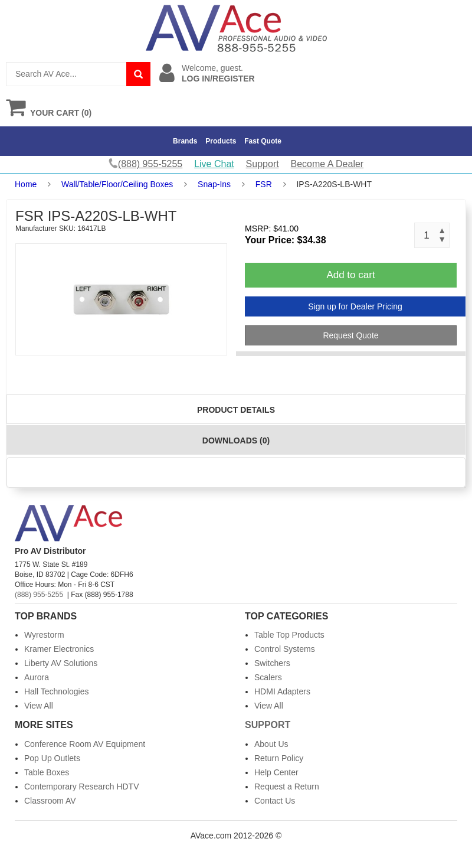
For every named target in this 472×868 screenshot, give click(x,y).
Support (263, 164)
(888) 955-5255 (39, 595)
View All (39, 706)
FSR (264, 184)
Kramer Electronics (59, 649)
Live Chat (214, 164)
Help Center (276, 772)
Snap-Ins (214, 184)
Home (26, 184)
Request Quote (350, 335)
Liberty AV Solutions (61, 663)
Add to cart (350, 275)
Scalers (268, 677)
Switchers (272, 663)
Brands (185, 141)
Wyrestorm (44, 635)
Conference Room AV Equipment (85, 744)
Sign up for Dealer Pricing (355, 306)
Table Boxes (47, 772)
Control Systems (285, 649)
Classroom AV (50, 801)
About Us (271, 744)
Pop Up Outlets (52, 758)
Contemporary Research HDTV (82, 787)
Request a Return (287, 787)
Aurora (37, 677)
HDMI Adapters (282, 691)
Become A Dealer (327, 164)
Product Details (236, 410)
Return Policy (279, 758)
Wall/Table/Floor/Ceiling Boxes (117, 184)
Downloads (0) (236, 440)
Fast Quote (263, 141)
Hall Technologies (56, 691)
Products (221, 141)
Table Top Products (289, 635)
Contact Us (275, 801)
